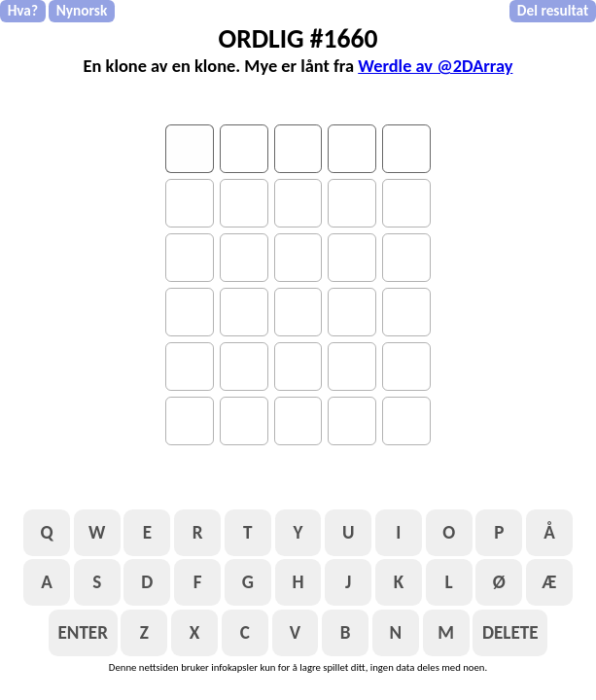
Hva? (23, 10)
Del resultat (553, 10)
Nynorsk (82, 10)
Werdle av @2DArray (435, 66)
